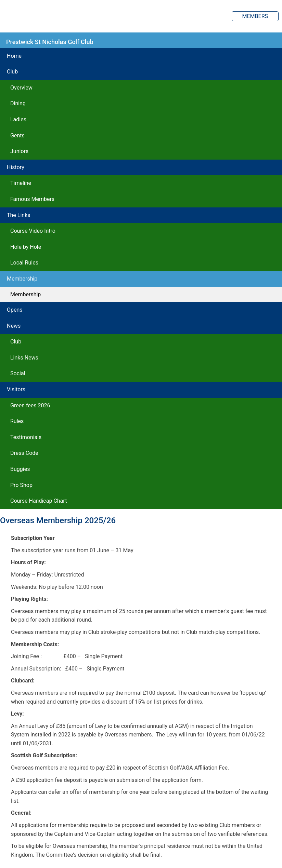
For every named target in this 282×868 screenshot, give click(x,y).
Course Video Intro (33, 231)
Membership (22, 279)
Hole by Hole (26, 247)
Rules (17, 421)
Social (18, 373)
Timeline (21, 183)
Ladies (18, 119)
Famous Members (32, 199)
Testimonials (26, 437)
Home (14, 56)
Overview (21, 88)
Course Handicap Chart (39, 501)
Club (12, 72)
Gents (17, 135)
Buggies (20, 469)
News (14, 326)
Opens (15, 310)
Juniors (19, 151)
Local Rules (24, 263)
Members (255, 16)
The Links (19, 215)
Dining (18, 103)
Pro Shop (21, 485)
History (16, 167)
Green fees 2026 (30, 405)
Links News (24, 358)
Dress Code (24, 453)
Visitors (16, 389)
